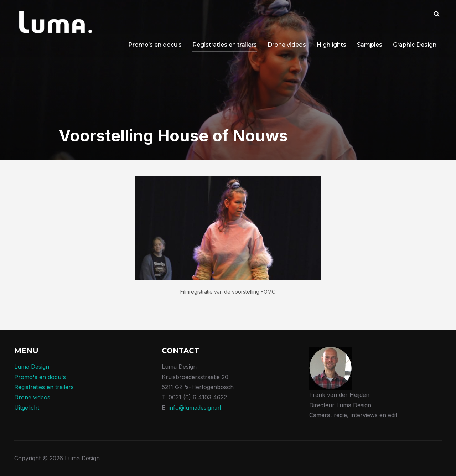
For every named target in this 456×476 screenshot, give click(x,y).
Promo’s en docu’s (155, 45)
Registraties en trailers (225, 45)
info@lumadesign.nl (195, 408)
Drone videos (287, 45)
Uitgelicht (27, 408)
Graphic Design (415, 45)
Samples (370, 45)
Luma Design (32, 367)
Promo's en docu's (40, 377)
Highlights (331, 45)
